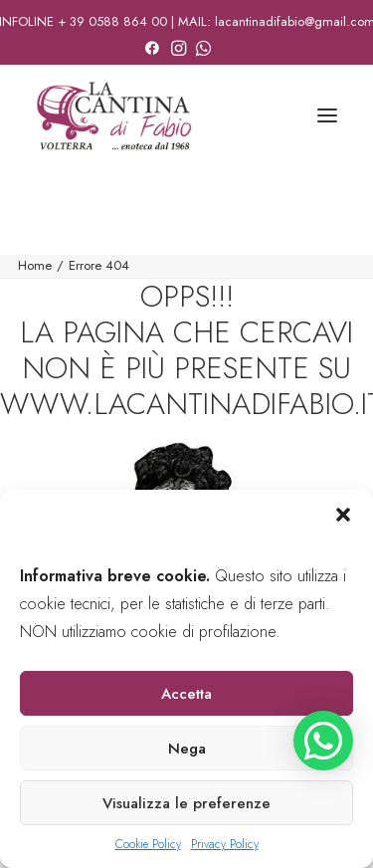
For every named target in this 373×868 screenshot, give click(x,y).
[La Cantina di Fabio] (114, 115)
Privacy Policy (225, 844)
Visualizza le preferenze (186, 803)
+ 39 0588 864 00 (112, 21)
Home (35, 265)
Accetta (186, 694)
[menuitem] (152, 45)
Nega (187, 749)
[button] (343, 515)
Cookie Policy (148, 844)
